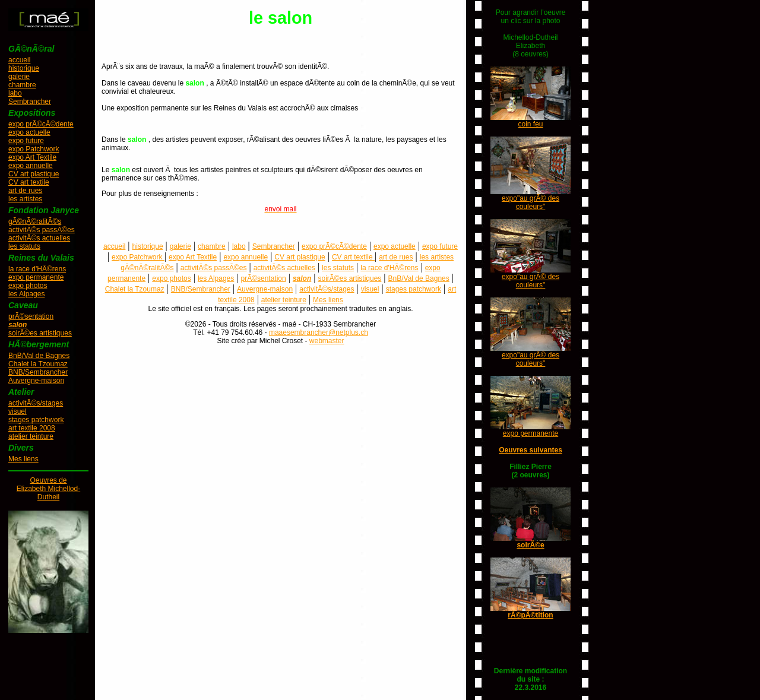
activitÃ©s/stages (36, 403)
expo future (26, 141)
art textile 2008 (32, 428)
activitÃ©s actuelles (39, 238)
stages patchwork (36, 420)
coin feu (530, 124)
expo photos (28, 286)
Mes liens (23, 459)
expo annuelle (31, 166)
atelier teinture (31, 436)
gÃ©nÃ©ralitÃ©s (35, 221)
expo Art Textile (32, 157)
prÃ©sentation (31, 316)
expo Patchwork (34, 149)
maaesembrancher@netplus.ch (319, 332)
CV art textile (29, 182)
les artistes (25, 199)
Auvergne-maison (36, 381)
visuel (18, 411)
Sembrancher (30, 102)
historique (24, 68)
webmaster (327, 341)
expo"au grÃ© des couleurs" (531, 202)
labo (15, 93)
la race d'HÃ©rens (37, 269)
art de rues (25, 191)
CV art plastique (34, 174)
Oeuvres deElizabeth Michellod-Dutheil (48, 489)
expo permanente (36, 277)
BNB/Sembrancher (38, 372)
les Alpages (26, 294)
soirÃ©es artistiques (40, 333)
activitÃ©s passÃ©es (42, 230)
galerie (19, 77)
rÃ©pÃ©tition (530, 615)
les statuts (24, 246)
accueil (19, 60)
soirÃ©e (530, 545)
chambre (22, 85)
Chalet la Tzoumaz (38, 364)
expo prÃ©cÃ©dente (41, 124)
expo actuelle (29, 132)
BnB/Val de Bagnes (39, 356)
